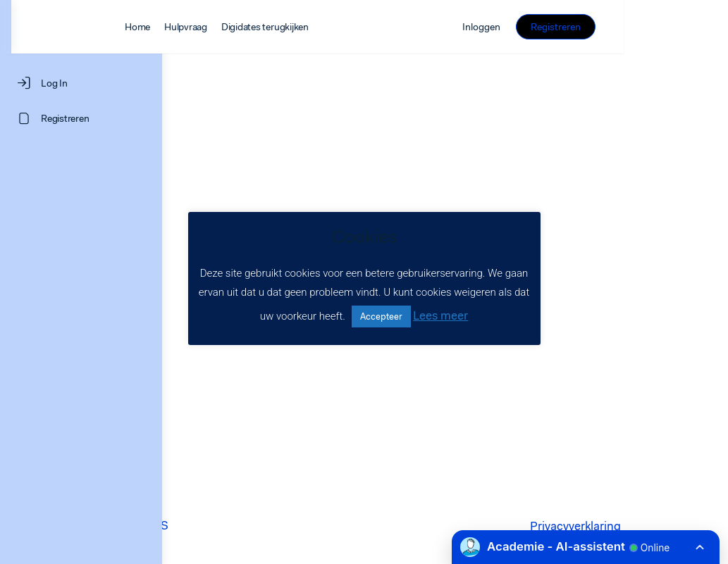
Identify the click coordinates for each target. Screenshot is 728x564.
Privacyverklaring (601, 526)
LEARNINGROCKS (269, 525)
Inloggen (586, 27)
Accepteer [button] (381, 317)
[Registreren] (81, 118)
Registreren (660, 27)
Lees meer (440, 315)
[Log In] (81, 83)
